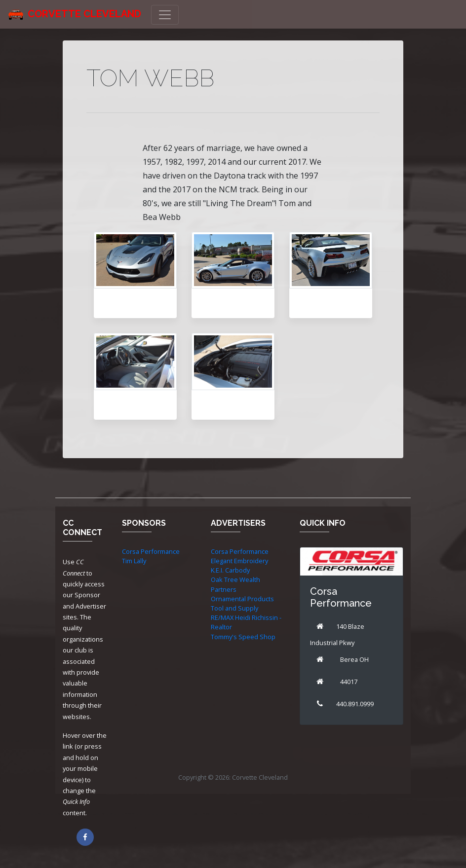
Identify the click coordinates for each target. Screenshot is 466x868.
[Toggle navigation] (165, 15)
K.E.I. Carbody (230, 570)
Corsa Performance (151, 551)
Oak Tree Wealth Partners (235, 584)
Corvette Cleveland (84, 14)
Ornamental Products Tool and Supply (242, 603)
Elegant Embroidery (239, 561)
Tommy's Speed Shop (243, 637)
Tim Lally (134, 561)
